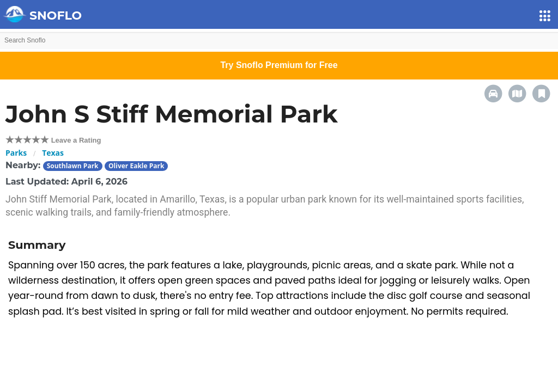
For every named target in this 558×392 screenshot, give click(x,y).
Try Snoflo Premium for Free (279, 65)
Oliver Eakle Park (136, 166)
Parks (16, 153)
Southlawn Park (73, 166)
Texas (53, 153)
